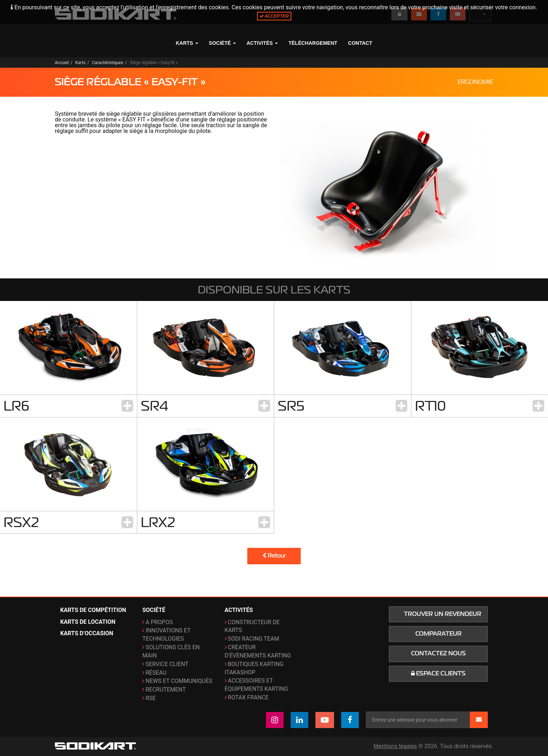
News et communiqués (179, 681)
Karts (80, 63)
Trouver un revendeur (443, 614)
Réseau (156, 673)
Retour (274, 556)
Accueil (62, 63)
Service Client (167, 664)
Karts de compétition (93, 610)
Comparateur (439, 634)
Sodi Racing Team (254, 639)
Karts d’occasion (87, 633)
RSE (151, 698)
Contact (360, 43)
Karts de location (88, 622)
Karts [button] (187, 43)
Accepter (274, 16)
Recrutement (166, 690)
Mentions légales (395, 746)
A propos (159, 622)
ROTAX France (248, 697)
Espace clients (438, 674)
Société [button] (222, 43)
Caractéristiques (108, 63)
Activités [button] (262, 43)
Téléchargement (313, 43)
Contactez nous (439, 654)
